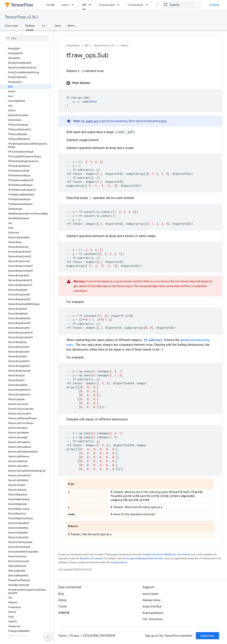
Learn (65, 5)
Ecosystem (107, 5)
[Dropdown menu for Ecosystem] (119, 5)
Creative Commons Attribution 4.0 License (166, 554)
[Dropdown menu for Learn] (74, 5)
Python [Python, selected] (30, 26)
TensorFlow (73, 46)
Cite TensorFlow (153, 619)
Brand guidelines (153, 613)
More (71, 26)
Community (135, 5)
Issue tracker (151, 594)
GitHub (214, 5)
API (87, 46)
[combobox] (182, 5)
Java (57, 26)
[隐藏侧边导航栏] (48, 637)
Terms (62, 636)
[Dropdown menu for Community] (148, 5)
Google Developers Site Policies (144, 558)
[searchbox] (27, 38)
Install (50, 5)
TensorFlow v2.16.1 (21, 17)
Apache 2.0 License (91, 558)
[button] (140, 83)
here (164, 121)
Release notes (152, 600)
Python (125, 46)
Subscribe (207, 636)
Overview (11, 26)
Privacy (75, 636)
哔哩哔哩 (64, 613)
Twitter (63, 607)
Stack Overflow (152, 607)
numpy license (118, 562)
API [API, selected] (84, 5)
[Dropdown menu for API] (91, 5)
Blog (61, 594)
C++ (44, 26)
